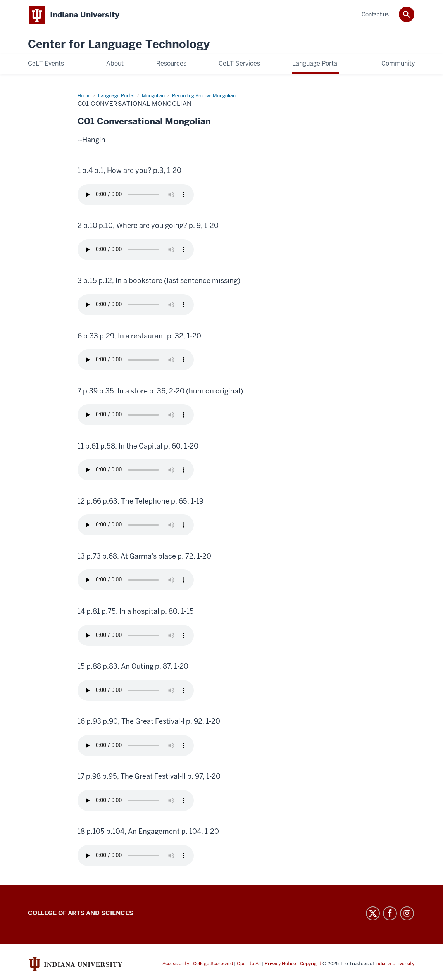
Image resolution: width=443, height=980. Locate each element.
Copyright (311, 964)
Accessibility (176, 964)
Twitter (373, 913)
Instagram (407, 913)
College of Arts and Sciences (81, 913)
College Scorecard (213, 964)
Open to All (249, 964)
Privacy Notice (280, 964)
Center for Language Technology (119, 44)
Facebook (390, 913)
